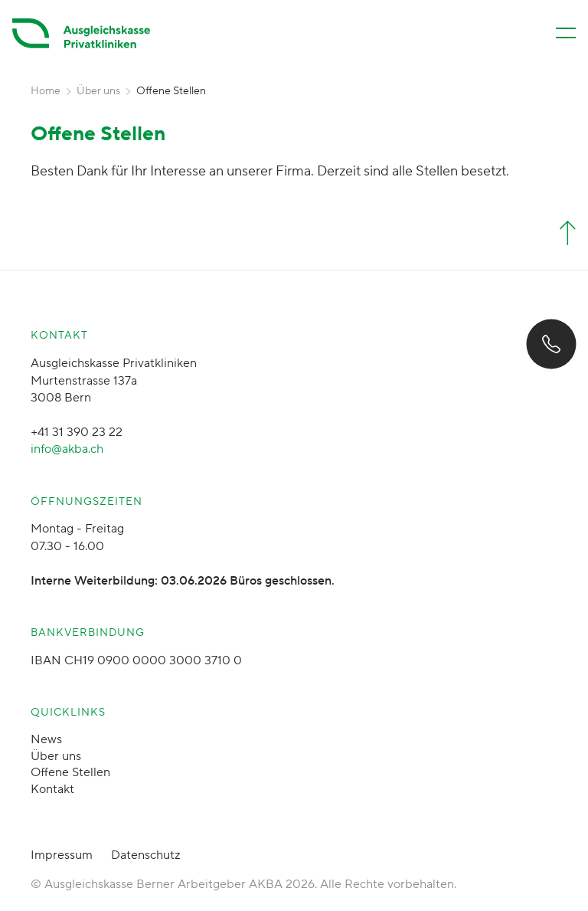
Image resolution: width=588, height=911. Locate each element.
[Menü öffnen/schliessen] (566, 33)
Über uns (98, 91)
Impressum (62, 855)
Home (46, 91)
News (46, 739)
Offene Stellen (70, 772)
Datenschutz (145, 855)
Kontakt (52, 789)
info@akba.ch (67, 449)
